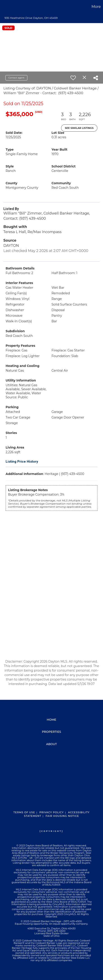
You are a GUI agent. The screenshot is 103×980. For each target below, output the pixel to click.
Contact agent (16, 78)
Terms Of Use (24, 812)
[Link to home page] (4, 7)
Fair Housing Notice (62, 816)
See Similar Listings (79, 128)
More (96, 7)
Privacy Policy (52, 812)
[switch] (73, 78)
